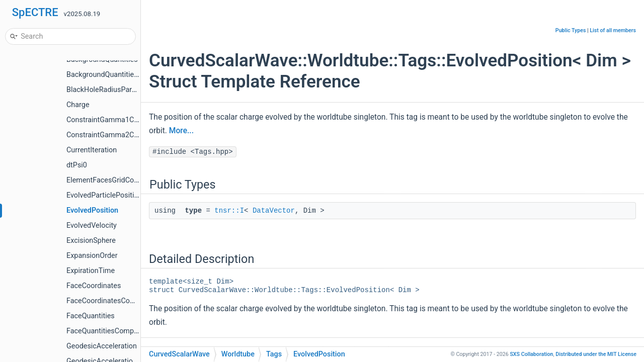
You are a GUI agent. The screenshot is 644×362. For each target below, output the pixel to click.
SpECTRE (35, 12)
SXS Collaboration (531, 354)
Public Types (571, 30)
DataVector (274, 211)
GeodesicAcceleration (102, 346)
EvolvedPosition (92, 210)
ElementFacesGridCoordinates (115, 180)
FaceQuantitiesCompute (105, 331)
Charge (78, 105)
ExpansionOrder (92, 256)
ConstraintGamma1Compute (113, 120)
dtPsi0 (77, 165)
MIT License (596, 354)
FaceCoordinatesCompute (108, 301)
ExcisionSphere (91, 241)
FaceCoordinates (94, 286)
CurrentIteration (92, 150)
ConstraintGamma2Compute (113, 135)
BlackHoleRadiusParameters (112, 90)
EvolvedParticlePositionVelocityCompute (132, 195)
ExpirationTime (91, 271)
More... (181, 131)
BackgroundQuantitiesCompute (117, 75)
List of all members (613, 30)
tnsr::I (229, 211)
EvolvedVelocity (92, 225)
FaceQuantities (91, 316)
